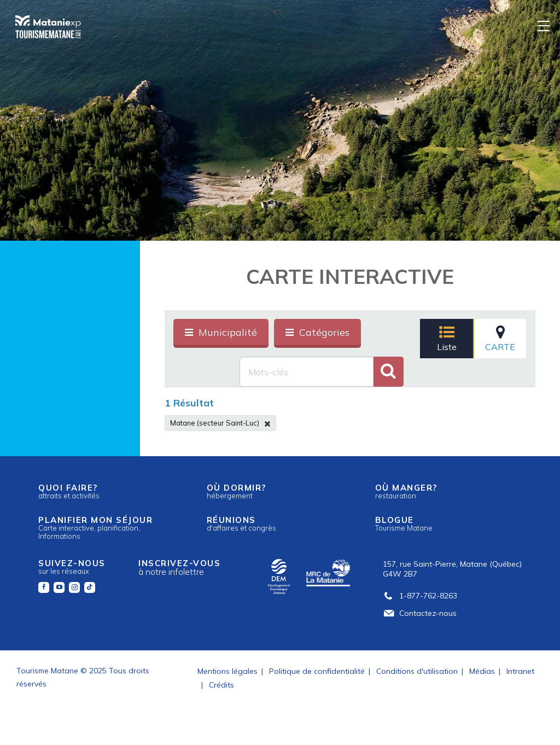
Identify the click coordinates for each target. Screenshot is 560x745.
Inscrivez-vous (179, 568)
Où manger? (406, 491)
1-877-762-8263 (420, 596)
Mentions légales (227, 671)
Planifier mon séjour (95, 527)
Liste (447, 338)
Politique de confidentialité (317, 671)
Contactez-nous (420, 613)
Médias (482, 671)
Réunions (241, 523)
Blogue (404, 523)
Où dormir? (237, 491)
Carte (500, 338)
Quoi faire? (69, 491)
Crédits (221, 685)
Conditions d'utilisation (417, 671)
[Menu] (544, 25)
